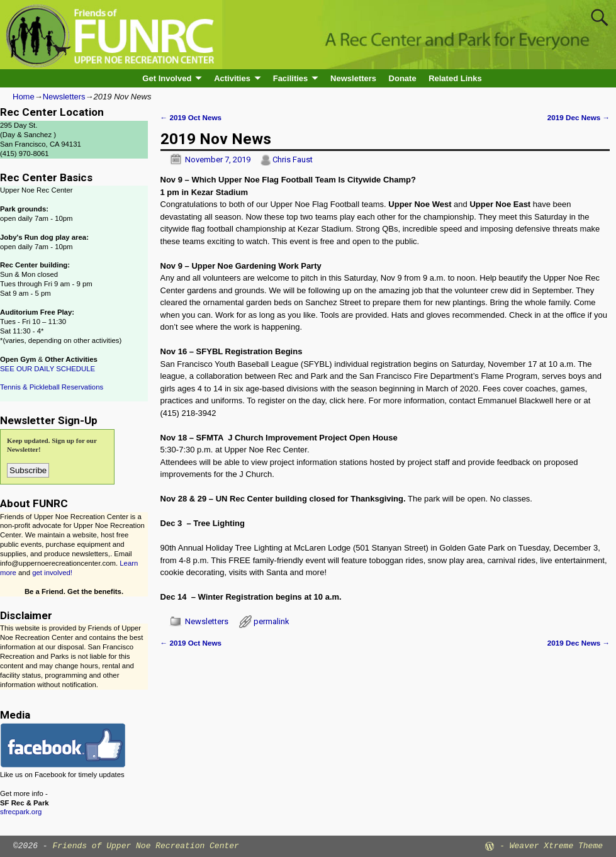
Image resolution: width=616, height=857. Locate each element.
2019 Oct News (191, 117)
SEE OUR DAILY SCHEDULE (48, 369)
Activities (232, 78)
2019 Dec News (579, 117)
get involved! (52, 573)
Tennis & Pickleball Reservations (52, 387)
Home (24, 97)
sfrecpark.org (21, 812)
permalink (272, 621)
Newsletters (353, 78)
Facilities (291, 78)
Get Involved (167, 78)
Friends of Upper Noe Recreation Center (145, 846)
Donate (403, 78)
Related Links (455, 78)
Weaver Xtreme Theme (556, 846)
